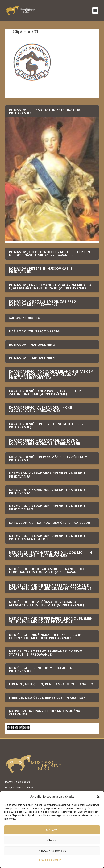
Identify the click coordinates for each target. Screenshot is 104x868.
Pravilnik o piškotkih (50, 860)
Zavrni (52, 840)
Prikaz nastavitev (52, 851)
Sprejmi (52, 830)
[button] (98, 797)
